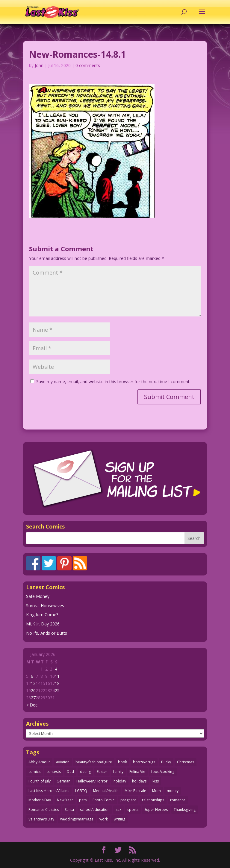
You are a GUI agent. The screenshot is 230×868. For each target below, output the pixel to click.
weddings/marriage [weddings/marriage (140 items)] (77, 819)
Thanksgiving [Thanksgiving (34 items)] (185, 810)
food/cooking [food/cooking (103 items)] (163, 772)
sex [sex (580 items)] (118, 810)
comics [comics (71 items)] (34, 772)
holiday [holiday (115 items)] (120, 781)
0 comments (88, 65)
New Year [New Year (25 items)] (65, 800)
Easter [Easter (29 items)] (102, 772)
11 (57, 676)
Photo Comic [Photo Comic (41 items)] (103, 800)
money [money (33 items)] (173, 791)
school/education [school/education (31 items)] (95, 810)
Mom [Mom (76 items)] (156, 791)
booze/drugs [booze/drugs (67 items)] (144, 762)
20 (33, 690)
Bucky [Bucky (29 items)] (166, 762)
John (39, 65)
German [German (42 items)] (63, 781)
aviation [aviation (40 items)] (63, 762)
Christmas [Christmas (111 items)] (186, 762)
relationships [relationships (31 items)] (153, 800)
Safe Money (38, 596)
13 (33, 683)
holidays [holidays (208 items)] (139, 781)
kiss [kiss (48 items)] (156, 781)
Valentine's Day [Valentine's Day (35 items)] (41, 819)
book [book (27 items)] (122, 762)
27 (33, 698)
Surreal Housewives (45, 606)
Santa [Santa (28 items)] (69, 810)
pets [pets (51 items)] (83, 800)
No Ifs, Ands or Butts (47, 633)
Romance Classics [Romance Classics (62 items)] (44, 810)
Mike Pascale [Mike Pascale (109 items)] (135, 791)
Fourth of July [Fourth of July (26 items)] (40, 781)
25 (57, 690)
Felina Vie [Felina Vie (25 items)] (137, 772)
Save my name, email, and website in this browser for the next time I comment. (113, 382)
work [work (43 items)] (104, 819)
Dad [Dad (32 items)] (70, 772)
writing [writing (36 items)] (119, 819)
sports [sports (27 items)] (133, 810)
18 (57, 683)
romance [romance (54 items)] (178, 800)
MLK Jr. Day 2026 (43, 624)
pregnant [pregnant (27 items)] (128, 800)
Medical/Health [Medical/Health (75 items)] (106, 791)
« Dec (32, 705)
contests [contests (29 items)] (54, 772)
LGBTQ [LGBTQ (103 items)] (81, 791)
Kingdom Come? (42, 615)
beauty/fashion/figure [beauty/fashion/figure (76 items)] (94, 762)
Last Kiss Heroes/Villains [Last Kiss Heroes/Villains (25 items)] (49, 791)
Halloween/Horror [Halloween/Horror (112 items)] (92, 781)
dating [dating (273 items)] (85, 772)
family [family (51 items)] (118, 772)
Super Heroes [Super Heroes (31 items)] (156, 810)
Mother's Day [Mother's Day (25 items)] (40, 800)
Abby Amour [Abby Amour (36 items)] (39, 762)
